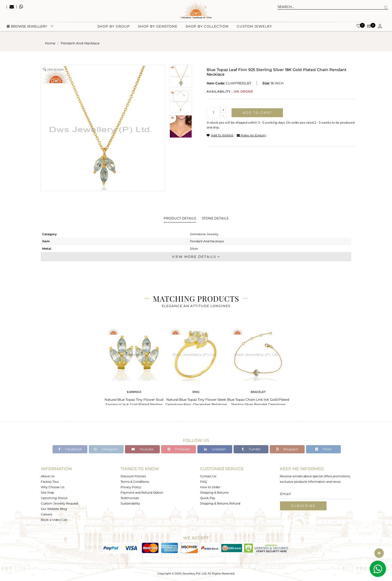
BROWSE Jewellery (27, 27)
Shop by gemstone (158, 27)
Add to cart (257, 113)
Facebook (70, 449)
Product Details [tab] (180, 218)
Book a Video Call (54, 520)
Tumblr (251, 449)
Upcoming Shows (54, 498)
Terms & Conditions (135, 482)
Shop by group (114, 27)
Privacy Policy (131, 487)
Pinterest (179, 449)
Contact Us (208, 476)
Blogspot (287, 449)
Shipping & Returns (214, 493)
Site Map (47, 493)
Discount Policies (133, 476)
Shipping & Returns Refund (220, 503)
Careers (46, 514)
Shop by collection (207, 27)
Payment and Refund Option (142, 493)
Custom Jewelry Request (59, 503)
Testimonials (130, 498)
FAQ (203, 482)
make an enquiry (251, 135)
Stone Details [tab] (215, 218)
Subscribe (303, 506)
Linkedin (215, 449)
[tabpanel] (134, 367)
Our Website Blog (54, 509)
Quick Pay (208, 498)
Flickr (324, 449)
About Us (48, 476)
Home (50, 43)
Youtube (143, 449)
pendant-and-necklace (80, 43)
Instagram (106, 449)
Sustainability (130, 503)
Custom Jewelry (255, 27)
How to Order (210, 487)
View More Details (196, 257)
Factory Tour (50, 482)
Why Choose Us (53, 487)
